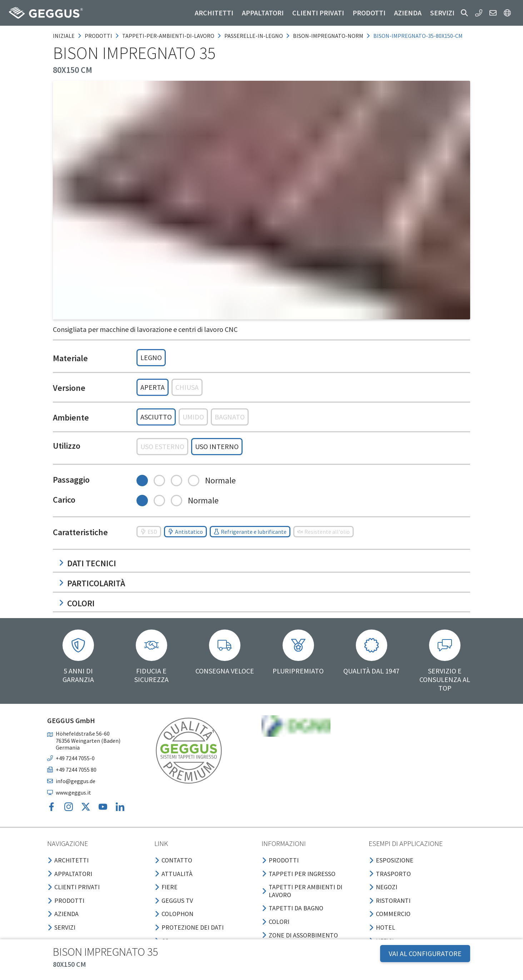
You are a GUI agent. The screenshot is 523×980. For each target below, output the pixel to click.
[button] (464, 13)
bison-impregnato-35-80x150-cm (418, 36)
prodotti (98, 36)
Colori (77, 603)
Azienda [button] (408, 13)
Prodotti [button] (369, 13)
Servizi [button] (442, 13)
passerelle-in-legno (254, 36)
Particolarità (92, 583)
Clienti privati (318, 13)
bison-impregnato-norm (328, 36)
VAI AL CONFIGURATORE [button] (425, 953)
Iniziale (64, 36)
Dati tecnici (87, 563)
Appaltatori (263, 13)
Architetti (214, 13)
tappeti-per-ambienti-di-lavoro (168, 36)
